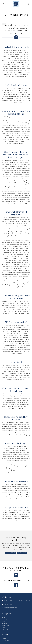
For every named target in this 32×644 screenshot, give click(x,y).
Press (3, 627)
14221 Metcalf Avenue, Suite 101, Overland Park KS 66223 (16, 602)
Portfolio (4, 619)
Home (3, 617)
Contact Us (11, 553)
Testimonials (5, 625)
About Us (4, 621)
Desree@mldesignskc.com (9, 608)
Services (4, 623)
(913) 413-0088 (7, 605)
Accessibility (5, 640)
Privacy (4, 638)
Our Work (22, 553)
